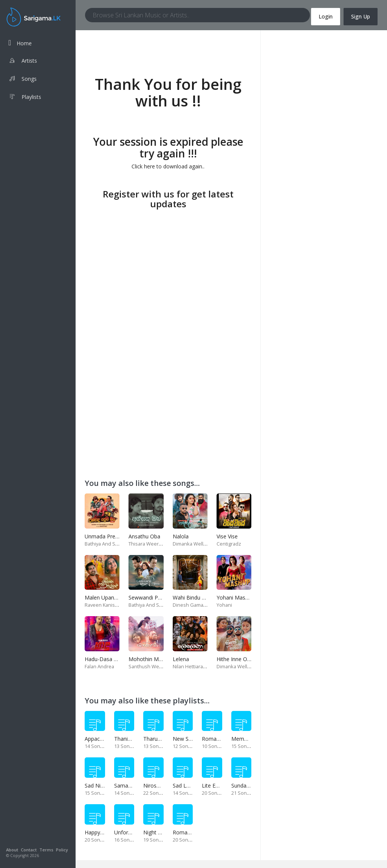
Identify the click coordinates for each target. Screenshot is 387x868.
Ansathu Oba (144, 536)
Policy (62, 850)
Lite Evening (217, 786)
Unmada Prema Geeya (112, 536)
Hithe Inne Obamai (239, 659)
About (12, 850)
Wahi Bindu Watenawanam (206, 597)
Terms (46, 850)
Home (20, 43)
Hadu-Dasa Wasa (106, 659)
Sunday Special (249, 786)
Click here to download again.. (168, 166)
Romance (184, 832)
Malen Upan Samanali (111, 597)
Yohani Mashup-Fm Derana (250, 597)
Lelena (181, 659)
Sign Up (361, 16)
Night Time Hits (162, 832)
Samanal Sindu (132, 786)
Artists (23, 62)
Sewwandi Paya (148, 597)
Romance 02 (217, 739)
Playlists (25, 98)
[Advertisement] (168, 265)
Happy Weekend (104, 832)
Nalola (181, 536)
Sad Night (97, 786)
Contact (29, 850)
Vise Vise (227, 536)
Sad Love (184, 786)
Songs (22, 80)
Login (326, 16)
